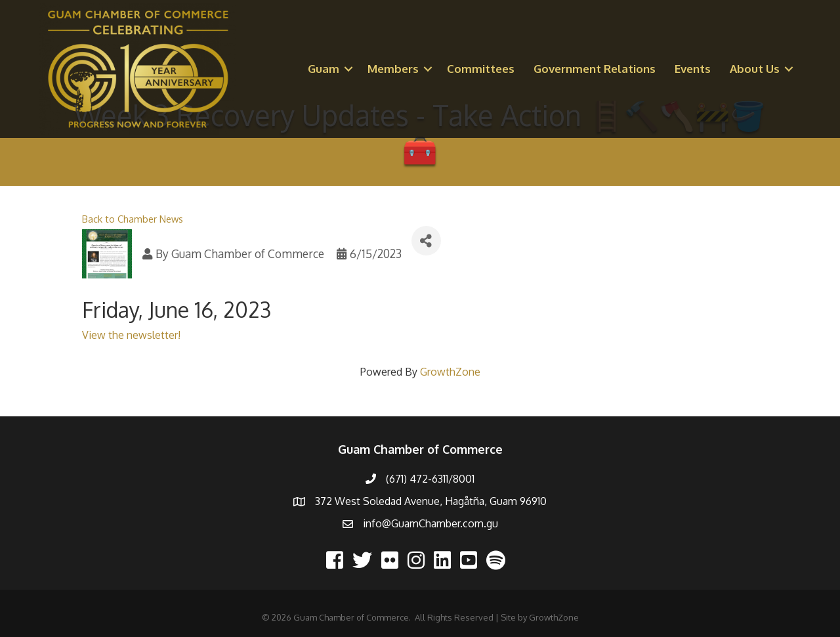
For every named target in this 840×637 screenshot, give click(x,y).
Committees (481, 69)
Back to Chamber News (133, 219)
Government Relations (595, 69)
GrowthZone (450, 372)
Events (693, 69)
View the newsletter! (131, 335)
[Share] (426, 241)
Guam (324, 69)
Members (393, 69)
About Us (755, 69)
